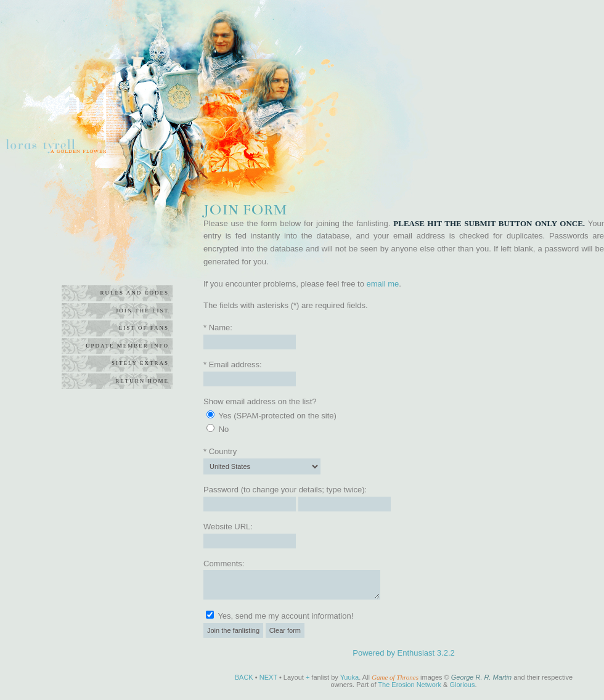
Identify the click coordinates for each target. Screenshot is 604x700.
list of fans (144, 328)
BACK (244, 677)
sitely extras (140, 363)
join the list (142, 311)
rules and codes (134, 293)
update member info (127, 346)
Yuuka (350, 677)
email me (383, 284)
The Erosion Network (410, 685)
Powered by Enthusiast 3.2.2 (404, 653)
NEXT (268, 677)
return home (142, 381)
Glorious (462, 685)
